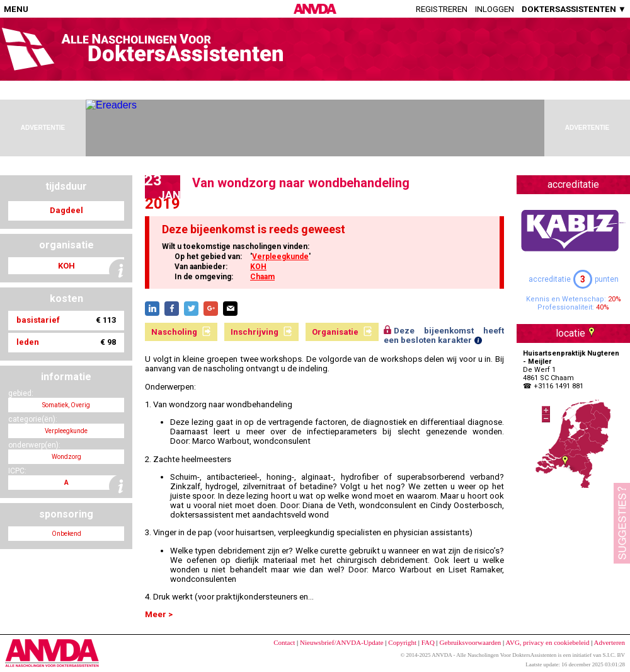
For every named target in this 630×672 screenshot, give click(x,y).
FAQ (428, 642)
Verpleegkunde (280, 257)
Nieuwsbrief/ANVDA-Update (342, 642)
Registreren (442, 9)
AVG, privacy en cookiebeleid (547, 642)
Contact (284, 642)
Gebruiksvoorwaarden (471, 642)
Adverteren (610, 642)
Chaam (262, 277)
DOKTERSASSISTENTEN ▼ (574, 9)
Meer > (159, 614)
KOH (258, 267)
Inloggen (495, 9)
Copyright (402, 642)
